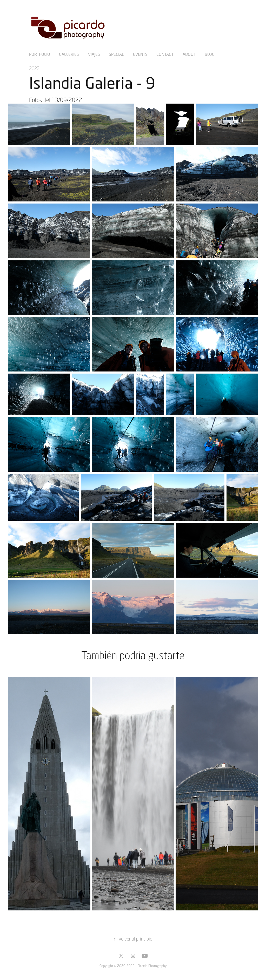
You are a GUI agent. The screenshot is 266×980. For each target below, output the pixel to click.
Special (116, 54)
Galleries (69, 54)
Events (140, 54)
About (189, 54)
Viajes (94, 54)
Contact (165, 54)
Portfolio (40, 54)
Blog (210, 54)
